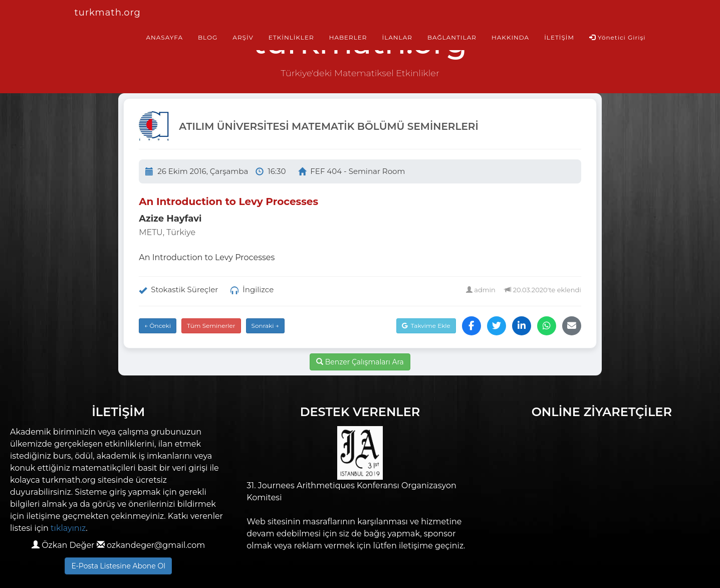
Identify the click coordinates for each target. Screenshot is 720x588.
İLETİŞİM (559, 37)
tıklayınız (68, 528)
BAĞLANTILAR (452, 37)
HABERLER (348, 37)
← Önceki (158, 326)
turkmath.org (108, 13)
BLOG (208, 37)
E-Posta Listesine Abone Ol (118, 566)
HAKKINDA (510, 37)
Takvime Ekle (426, 326)
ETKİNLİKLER (291, 37)
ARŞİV (243, 37)
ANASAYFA (164, 37)
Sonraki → (265, 326)
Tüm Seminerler (211, 326)
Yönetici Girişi (618, 37)
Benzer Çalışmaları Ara (360, 362)
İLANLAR (397, 37)
